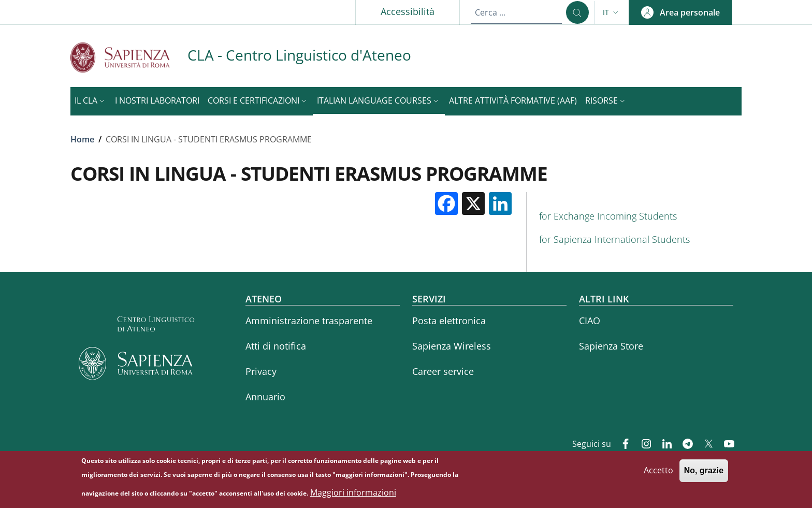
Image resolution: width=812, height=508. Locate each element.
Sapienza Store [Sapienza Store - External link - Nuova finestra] (611, 346)
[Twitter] (704, 445)
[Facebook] (621, 445)
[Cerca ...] (577, 12)
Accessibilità (408, 11)
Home (82, 139)
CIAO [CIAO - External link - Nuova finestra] (590, 321)
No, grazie (704, 473)
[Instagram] (642, 445)
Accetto (658, 473)
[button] (612, 12)
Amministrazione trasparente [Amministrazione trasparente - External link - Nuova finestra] (309, 321)
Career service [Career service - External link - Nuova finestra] (443, 371)
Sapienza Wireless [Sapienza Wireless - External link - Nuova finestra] (452, 346)
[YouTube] (725, 445)
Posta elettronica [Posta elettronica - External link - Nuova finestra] (449, 321)
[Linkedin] (663, 445)
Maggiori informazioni (353, 495)
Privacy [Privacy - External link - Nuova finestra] (261, 371)
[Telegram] (684, 445)
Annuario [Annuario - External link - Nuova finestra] (265, 397)
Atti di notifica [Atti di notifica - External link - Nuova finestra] (276, 346)
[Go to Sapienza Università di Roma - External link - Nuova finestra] (129, 57)
